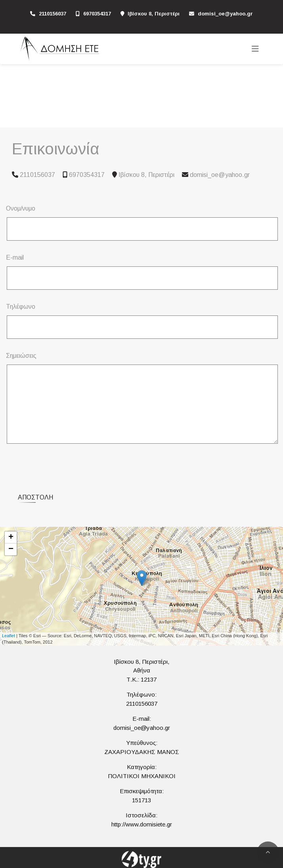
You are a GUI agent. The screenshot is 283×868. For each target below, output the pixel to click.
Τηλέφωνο (21, 307)
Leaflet (9, 636)
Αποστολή (35, 497)
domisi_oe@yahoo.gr (225, 14)
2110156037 (53, 14)
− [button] (11, 549)
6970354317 (97, 14)
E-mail (15, 257)
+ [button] (11, 538)
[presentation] (68, 465)
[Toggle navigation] (255, 49)
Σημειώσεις (21, 356)
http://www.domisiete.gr (142, 824)
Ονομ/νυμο (21, 208)
